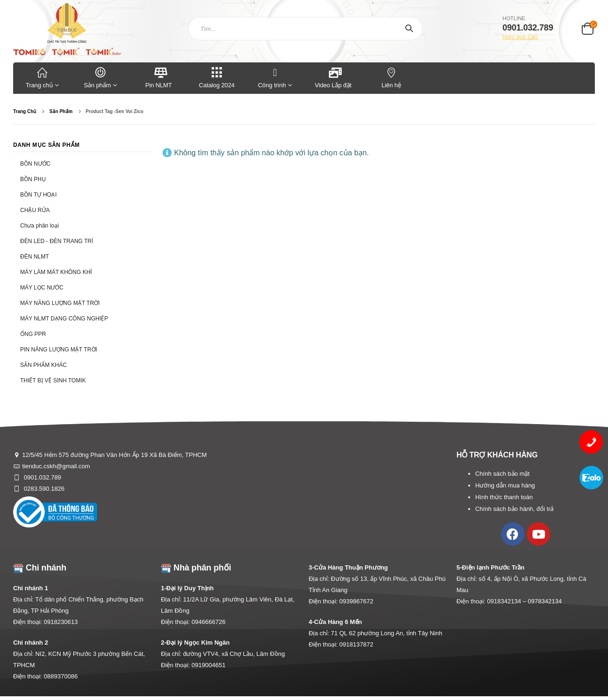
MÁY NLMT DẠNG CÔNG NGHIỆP (64, 319)
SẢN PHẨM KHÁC (43, 365)
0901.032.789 (42, 477)
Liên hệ (391, 77)
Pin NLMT (159, 77)
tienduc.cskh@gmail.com (56, 466)
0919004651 (208, 665)
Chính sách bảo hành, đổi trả (514, 509)
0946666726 (208, 622)
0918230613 (61, 622)
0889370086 (61, 676)
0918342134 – (507, 601)
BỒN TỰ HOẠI (38, 195)
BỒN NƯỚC (35, 164)
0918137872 (356, 644)
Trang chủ (42, 77)
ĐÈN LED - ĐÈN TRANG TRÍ (57, 241)
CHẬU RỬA (35, 210)
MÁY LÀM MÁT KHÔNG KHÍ (56, 272)
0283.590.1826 (43, 489)
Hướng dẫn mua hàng (505, 485)
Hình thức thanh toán (504, 497)
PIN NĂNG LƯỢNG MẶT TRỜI (59, 350)
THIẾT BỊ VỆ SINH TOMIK (53, 380)
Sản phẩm (100, 77)
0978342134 (545, 601)
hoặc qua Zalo (520, 37)
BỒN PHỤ (33, 179)
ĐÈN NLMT (34, 257)
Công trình (272, 77)
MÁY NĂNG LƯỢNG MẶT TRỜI (60, 303)
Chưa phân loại (39, 226)
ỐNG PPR (33, 334)
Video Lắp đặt (333, 77)
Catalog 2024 (217, 77)
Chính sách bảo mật (502, 474)
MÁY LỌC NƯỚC (42, 288)
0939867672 (356, 601)
